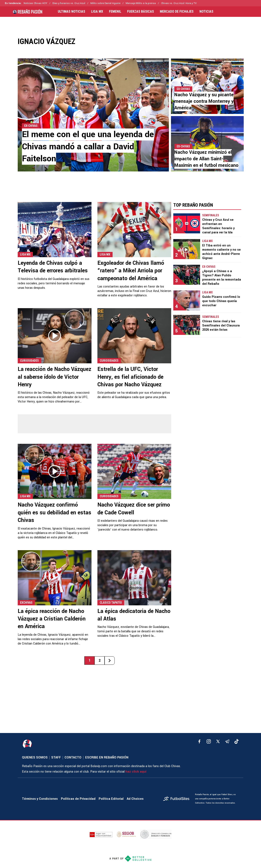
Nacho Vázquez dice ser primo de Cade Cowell (134, 509)
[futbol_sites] (178, 799)
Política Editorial (111, 799)
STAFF (56, 758)
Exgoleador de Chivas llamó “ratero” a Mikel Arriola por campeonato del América (131, 271)
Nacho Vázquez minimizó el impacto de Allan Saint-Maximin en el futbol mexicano (206, 159)
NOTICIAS (206, 12)
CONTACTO (73, 758)
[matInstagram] (209, 741)
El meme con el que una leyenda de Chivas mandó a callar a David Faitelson (88, 146)
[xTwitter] (218, 741)
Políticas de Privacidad (78, 799)
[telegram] (227, 741)
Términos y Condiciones (40, 799)
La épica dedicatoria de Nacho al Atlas (134, 615)
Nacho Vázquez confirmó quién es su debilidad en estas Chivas (54, 513)
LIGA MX (97, 12)
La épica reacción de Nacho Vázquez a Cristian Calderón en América (52, 619)
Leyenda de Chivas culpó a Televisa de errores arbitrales (53, 267)
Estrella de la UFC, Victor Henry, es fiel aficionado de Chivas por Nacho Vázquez (130, 377)
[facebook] (199, 741)
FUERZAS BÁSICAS (141, 12)
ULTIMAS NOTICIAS (71, 12)
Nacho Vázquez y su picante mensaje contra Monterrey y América (204, 101)
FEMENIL (115, 12)
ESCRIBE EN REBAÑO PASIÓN (107, 758)
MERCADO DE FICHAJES (177, 12)
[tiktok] (237, 741)
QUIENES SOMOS (35, 758)
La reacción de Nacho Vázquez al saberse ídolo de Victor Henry (54, 377)
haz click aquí (136, 772)
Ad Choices (135, 799)
